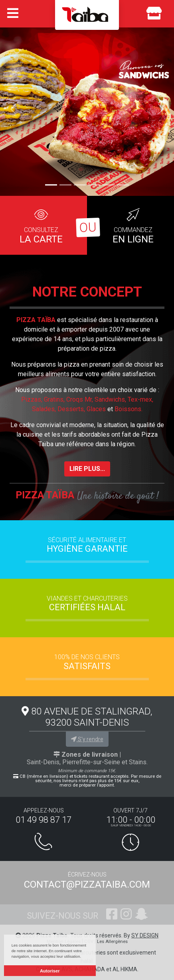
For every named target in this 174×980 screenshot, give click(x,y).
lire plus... (87, 469)
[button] (13, 109)
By (141, 935)
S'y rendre (87, 739)
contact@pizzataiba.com (87, 884)
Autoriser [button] (50, 971)
